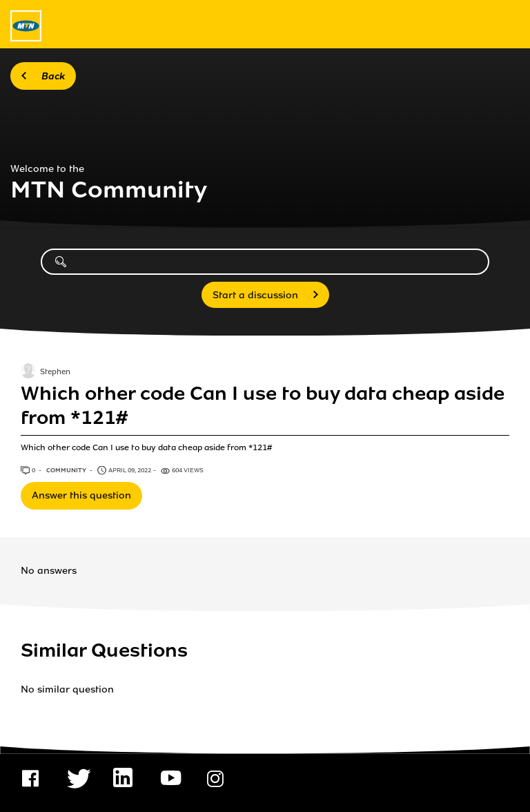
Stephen (55, 373)
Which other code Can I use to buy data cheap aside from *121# (263, 405)
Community (67, 470)
